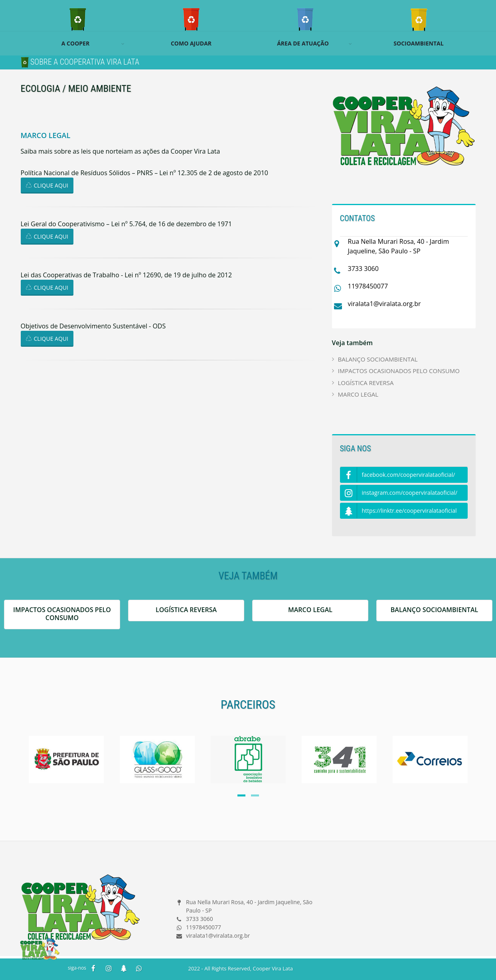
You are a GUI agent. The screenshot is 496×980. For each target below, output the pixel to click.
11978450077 (368, 286)
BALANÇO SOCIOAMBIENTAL (378, 359)
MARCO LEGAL (358, 394)
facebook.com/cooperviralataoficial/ (398, 475)
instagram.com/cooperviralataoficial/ (399, 493)
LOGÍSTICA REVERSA (366, 383)
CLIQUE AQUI (47, 185)
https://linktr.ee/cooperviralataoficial (399, 511)
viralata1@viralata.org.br (384, 304)
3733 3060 (363, 269)
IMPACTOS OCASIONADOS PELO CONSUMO (399, 371)
